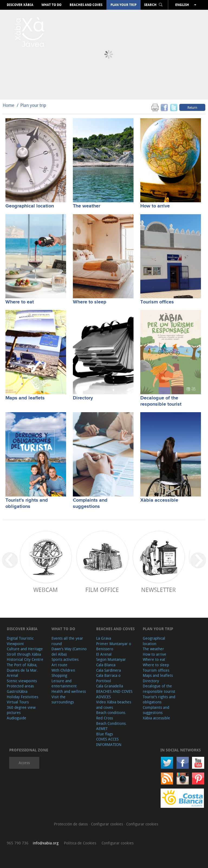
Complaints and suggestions (90, 503)
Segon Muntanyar (111, 659)
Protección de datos (71, 824)
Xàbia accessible (159, 500)
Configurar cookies (108, 824)
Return (192, 107)
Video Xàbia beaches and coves (114, 705)
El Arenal (104, 654)
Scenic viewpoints (22, 681)
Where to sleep (90, 302)
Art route (59, 665)
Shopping (59, 675)
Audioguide (17, 718)
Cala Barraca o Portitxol (108, 678)
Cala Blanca (106, 665)
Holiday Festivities (22, 697)
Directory (83, 398)
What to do (51, 5)
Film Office (102, 590)
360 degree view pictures (21, 710)
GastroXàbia (17, 691)
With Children (63, 670)
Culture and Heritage (25, 649)
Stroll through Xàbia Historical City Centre (25, 657)
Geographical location (30, 206)
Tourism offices (157, 302)
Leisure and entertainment (64, 683)
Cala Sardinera (108, 670)
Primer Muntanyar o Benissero (114, 646)
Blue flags (105, 734)
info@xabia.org (46, 843)
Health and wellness (69, 691)
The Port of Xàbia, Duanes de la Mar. (22, 667)
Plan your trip (123, 5)
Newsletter (158, 590)
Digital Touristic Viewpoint (20, 641)
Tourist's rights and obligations (27, 503)
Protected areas (20, 686)
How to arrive (155, 206)
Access (24, 763)
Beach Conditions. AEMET (111, 726)
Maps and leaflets (25, 398)
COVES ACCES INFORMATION (109, 742)
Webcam (45, 590)
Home (9, 105)
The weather (87, 206)
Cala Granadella (110, 686)
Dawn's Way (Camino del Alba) (69, 651)
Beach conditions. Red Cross (111, 715)
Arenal (12, 675)
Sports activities (65, 659)
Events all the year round (67, 641)
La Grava (104, 638)
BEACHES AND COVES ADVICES (114, 694)
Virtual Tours (18, 702)
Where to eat (20, 302)
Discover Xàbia (20, 5)
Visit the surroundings (63, 699)
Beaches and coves (86, 5)
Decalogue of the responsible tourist (161, 401)
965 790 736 (18, 843)
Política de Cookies (80, 843)
